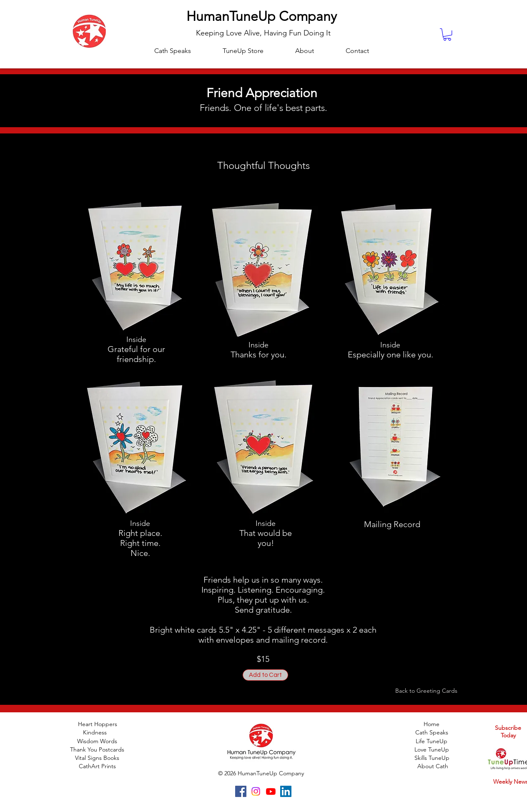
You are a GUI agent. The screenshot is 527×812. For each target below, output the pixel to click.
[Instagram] (256, 791)
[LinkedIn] (286, 791)
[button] (447, 34)
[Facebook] (241, 791)
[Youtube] (271, 791)
